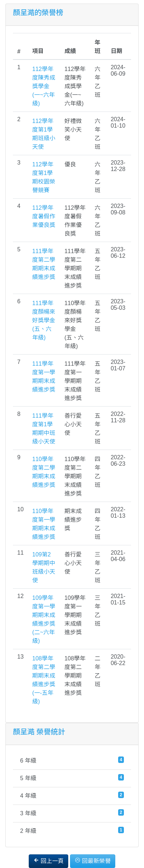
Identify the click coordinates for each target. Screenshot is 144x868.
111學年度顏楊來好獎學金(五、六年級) (44, 320)
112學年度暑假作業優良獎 (44, 216)
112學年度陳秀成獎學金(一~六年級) (44, 86)
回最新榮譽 (93, 861)
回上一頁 (48, 861)
